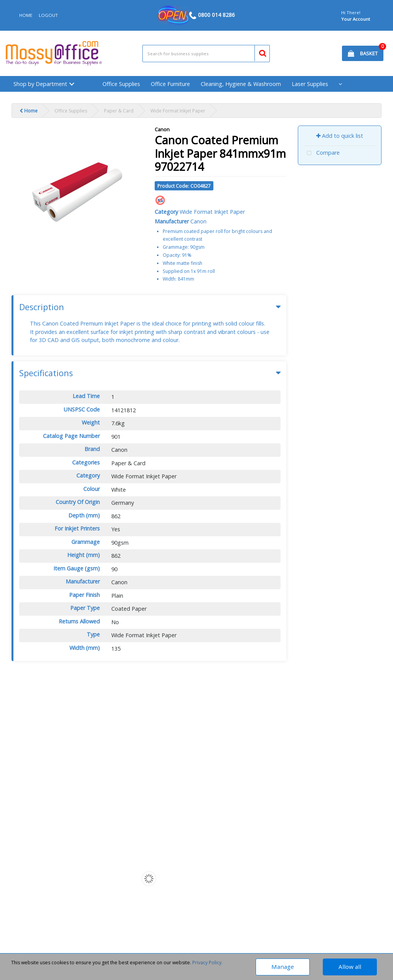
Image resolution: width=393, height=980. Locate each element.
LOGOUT (48, 15)
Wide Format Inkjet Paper (178, 111)
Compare (322, 153)
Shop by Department (40, 84)
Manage (283, 967)
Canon (162, 129)
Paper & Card (119, 111)
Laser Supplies (310, 84)
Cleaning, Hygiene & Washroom (241, 84)
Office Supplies (121, 84)
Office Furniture (170, 84)
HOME (26, 15)
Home (29, 111)
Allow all (350, 967)
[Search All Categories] (206, 54)
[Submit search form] (259, 52)
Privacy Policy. (207, 963)
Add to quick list (340, 136)
